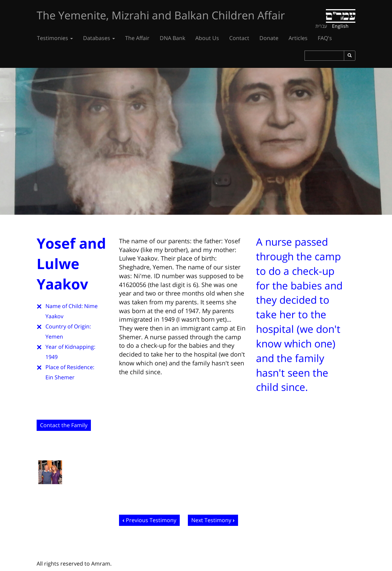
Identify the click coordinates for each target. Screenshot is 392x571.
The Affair (137, 38)
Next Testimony (211, 520)
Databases (99, 38)
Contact (239, 38)
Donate (269, 38)
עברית (321, 26)
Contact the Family (64, 425)
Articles (298, 38)
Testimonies (55, 38)
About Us (207, 38)
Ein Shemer (60, 377)
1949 (52, 357)
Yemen (54, 337)
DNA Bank (172, 38)
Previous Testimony (151, 520)
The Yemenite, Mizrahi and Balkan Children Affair (161, 15)
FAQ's (325, 38)
